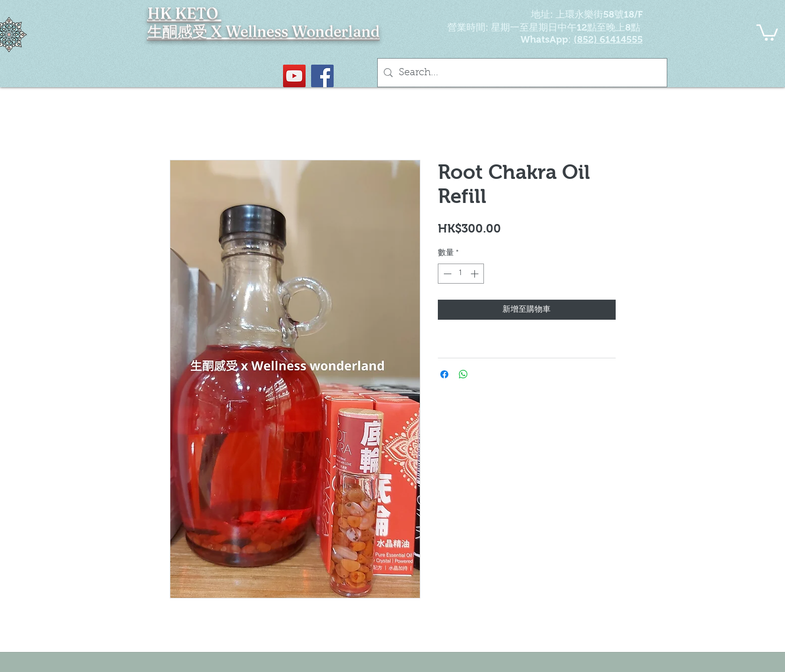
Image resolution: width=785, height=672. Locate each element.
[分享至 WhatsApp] (463, 374)
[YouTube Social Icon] (294, 76)
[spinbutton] (461, 274)
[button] (767, 32)
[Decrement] (446, 274)
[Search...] (522, 73)
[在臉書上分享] (444, 374)
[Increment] (475, 274)
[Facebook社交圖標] (322, 76)
